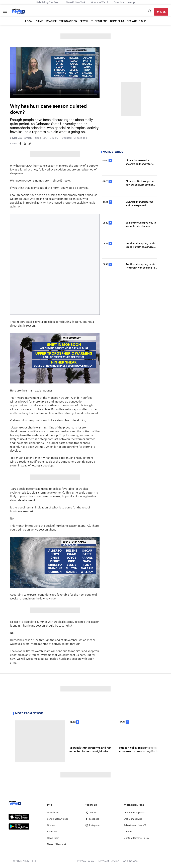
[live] (161, 12)
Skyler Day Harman (21, 138)
